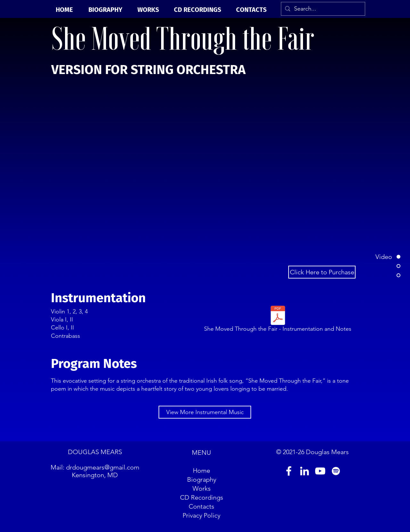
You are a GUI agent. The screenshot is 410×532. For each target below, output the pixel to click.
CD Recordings (202, 497)
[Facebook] (289, 471)
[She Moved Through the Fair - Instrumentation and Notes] (278, 320)
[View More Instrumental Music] (205, 412)
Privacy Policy (201, 515)
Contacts (201, 506)
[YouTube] (320, 471)
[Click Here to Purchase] (322, 272)
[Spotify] (336, 471)
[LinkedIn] (304, 471)
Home (201, 470)
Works (202, 488)
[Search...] (323, 9)
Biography (202, 479)
